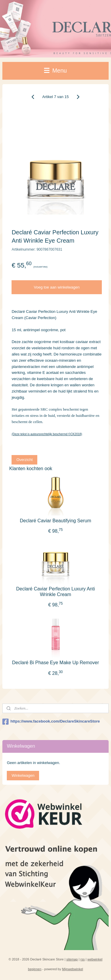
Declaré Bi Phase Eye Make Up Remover (55, 663)
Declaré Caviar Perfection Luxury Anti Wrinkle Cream (56, 592)
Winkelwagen (23, 775)
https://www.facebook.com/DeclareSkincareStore (51, 722)
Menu (55, 71)
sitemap (72, 959)
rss (83, 959)
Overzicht (24, 460)
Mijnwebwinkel (73, 969)
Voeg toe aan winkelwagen (57, 287)
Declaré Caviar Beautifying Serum (55, 521)
